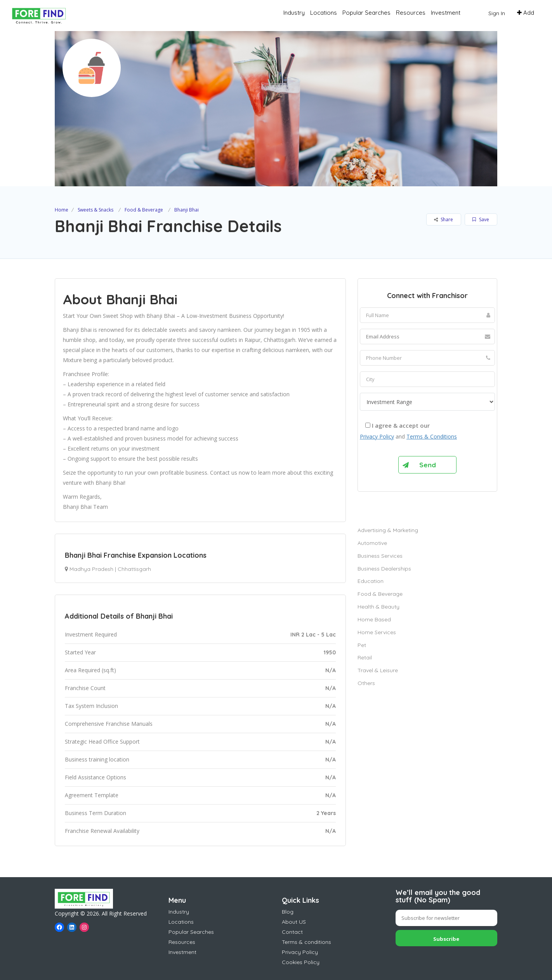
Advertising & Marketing (388, 530)
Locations (324, 13)
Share (444, 219)
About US (294, 922)
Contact (292, 932)
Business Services (380, 556)
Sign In (497, 13)
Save (481, 219)
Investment (446, 13)
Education (371, 581)
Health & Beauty (378, 607)
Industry (294, 13)
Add (526, 13)
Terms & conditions (306, 942)
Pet (362, 645)
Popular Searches (366, 13)
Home (62, 210)
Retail (365, 657)
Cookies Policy (301, 962)
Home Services (377, 632)
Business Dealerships (384, 569)
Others (366, 683)
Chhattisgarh (134, 569)
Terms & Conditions (432, 436)
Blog (288, 912)
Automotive (372, 543)
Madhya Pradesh (91, 569)
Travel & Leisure (378, 670)
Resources (411, 13)
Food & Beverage (144, 210)
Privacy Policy (377, 436)
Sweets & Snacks (95, 210)
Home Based (374, 619)
